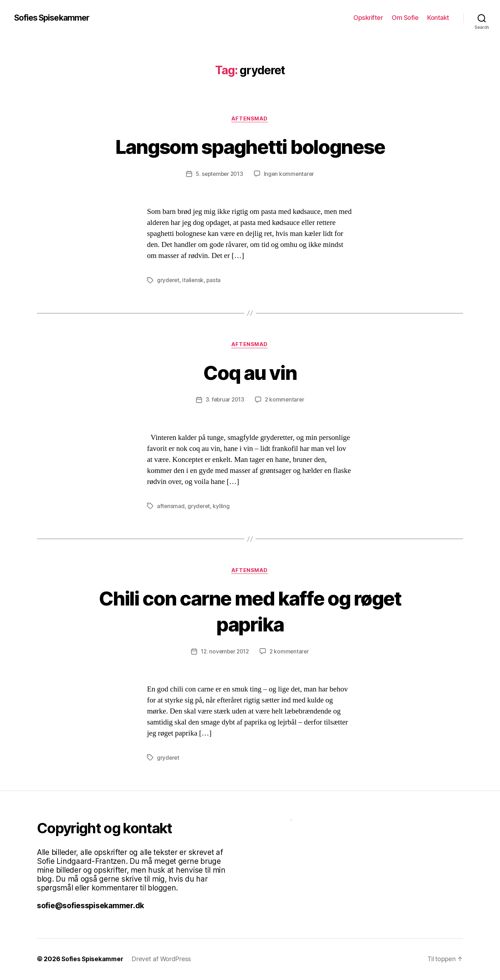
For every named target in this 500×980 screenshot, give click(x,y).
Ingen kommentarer (290, 174)
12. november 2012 (224, 653)
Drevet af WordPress (163, 960)
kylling (222, 507)
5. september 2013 (219, 174)
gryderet (169, 281)
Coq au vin (250, 373)
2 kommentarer (285, 401)
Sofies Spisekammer (54, 18)
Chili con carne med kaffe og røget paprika (250, 612)
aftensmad (171, 507)
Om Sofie (405, 18)
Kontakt (438, 18)
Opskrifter (368, 18)
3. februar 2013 (224, 401)
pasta (215, 281)
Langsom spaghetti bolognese (250, 146)
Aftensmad (250, 119)
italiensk (194, 281)
